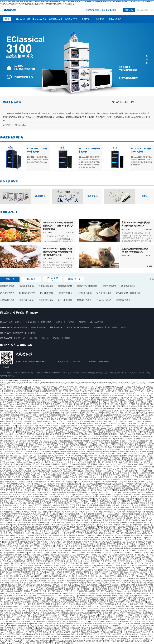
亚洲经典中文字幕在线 (122, 548)
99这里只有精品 (30, 628)
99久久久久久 (31, 514)
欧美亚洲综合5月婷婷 (31, 542)
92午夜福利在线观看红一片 (117, 636)
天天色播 (128, 445)
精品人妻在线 (10, 411)
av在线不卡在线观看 (91, 632)
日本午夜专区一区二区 (108, 606)
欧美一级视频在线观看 (97, 447)
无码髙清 (90, 553)
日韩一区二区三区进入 (112, 514)
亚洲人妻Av (129, 391)
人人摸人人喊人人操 (120, 507)
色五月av (107, 630)
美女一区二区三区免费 (29, 632)
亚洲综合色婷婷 (79, 413)
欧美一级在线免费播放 (80, 572)
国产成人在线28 (129, 398)
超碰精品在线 (135, 581)
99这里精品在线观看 (100, 434)
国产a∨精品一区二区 (8, 563)
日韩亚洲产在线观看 (25, 533)
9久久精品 (24, 636)
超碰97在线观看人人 (33, 393)
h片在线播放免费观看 (15, 484)
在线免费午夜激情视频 (83, 462)
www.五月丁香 (43, 514)
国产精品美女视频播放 (58, 609)
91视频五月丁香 (61, 475)
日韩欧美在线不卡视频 (123, 490)
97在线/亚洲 (149, 609)
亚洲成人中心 (45, 531)
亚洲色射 (63, 598)
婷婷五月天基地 (100, 387)
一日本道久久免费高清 (143, 421)
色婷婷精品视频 (147, 466)
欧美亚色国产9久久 (28, 576)
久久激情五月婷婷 (40, 428)
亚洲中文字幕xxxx (62, 639)
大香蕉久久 (47, 436)
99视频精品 (79, 565)
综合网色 (18, 462)
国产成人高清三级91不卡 (69, 473)
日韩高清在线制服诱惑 (119, 419)
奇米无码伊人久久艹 (11, 636)
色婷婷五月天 (8, 449)
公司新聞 (59, 322)
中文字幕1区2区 (23, 609)
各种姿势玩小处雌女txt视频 (39, 634)
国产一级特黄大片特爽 (79, 447)
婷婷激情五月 (106, 484)
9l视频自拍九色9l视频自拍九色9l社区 (71, 451)
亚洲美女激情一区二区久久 (124, 565)
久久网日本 (55, 563)
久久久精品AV (45, 572)
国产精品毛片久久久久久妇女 (114, 512)
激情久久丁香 (142, 591)
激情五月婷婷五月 (41, 550)
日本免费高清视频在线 (77, 609)
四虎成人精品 (77, 479)
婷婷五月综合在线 (95, 581)
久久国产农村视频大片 (64, 510)
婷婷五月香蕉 (145, 460)
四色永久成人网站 (7, 527)
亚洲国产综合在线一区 (91, 538)
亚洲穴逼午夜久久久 (133, 387)
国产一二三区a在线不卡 (47, 423)
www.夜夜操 (132, 413)
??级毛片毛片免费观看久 (10, 546)
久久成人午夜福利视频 (116, 602)
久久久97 (146, 484)
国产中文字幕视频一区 (50, 411)
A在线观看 (7, 436)
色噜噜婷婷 (7, 505)
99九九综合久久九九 (139, 568)
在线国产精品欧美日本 (77, 585)
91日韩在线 (73, 456)
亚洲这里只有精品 (94, 585)
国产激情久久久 (64, 439)
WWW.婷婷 (117, 402)
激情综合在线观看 (52, 389)
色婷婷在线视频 (37, 479)
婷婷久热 (46, 445)
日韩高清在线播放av (137, 419)
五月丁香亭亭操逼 (105, 525)
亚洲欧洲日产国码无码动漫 (88, 615)
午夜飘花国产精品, (44, 621)
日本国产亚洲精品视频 (98, 466)
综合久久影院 (5, 613)
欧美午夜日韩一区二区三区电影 (16, 402)
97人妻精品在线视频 (49, 439)
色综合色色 (91, 454)
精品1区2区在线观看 (107, 527)
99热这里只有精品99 (42, 417)
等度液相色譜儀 (65, 300)
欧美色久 (137, 559)
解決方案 (33, 338)
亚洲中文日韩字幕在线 (44, 426)
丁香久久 (117, 546)
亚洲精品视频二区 (144, 499)
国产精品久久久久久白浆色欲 (83, 557)
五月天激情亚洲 (62, 628)
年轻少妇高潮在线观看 (79, 396)
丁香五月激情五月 (80, 428)
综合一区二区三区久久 (138, 516)
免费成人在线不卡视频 (142, 518)
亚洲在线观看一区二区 (127, 570)
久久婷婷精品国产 (74, 544)
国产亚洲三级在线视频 (132, 520)
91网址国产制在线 (17, 535)
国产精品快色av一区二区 (138, 619)
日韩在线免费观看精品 (64, 449)
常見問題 (31, 333)
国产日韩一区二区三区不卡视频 (60, 520)
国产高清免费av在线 (15, 413)
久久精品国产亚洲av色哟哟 (14, 396)
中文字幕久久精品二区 (38, 626)
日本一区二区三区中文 (33, 445)
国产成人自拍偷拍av (101, 497)
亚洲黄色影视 (29, 413)
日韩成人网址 (48, 393)
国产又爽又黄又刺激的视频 (62, 419)
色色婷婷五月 (144, 576)
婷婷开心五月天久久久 (27, 473)
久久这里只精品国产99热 (86, 482)
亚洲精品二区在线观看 (143, 628)
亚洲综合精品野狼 (74, 538)
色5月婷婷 (14, 540)
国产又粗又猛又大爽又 (28, 507)
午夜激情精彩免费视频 (52, 529)
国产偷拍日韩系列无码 (84, 387)
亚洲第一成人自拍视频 (50, 535)
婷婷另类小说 (20, 434)
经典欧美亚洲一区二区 (111, 628)
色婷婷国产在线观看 (52, 559)
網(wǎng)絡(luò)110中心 (134, 373)
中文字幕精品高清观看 (24, 482)
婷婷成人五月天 (44, 540)
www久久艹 (37, 406)
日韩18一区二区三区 (102, 634)
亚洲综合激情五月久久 (54, 434)
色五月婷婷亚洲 (99, 636)
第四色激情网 (144, 477)
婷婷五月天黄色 (57, 417)
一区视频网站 (14, 576)
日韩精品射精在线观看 (133, 484)
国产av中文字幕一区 (68, 593)
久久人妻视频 (109, 533)
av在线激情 (130, 451)
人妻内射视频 (148, 430)
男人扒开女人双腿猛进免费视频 (69, 578)
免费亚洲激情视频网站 (105, 617)
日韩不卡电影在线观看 (104, 535)
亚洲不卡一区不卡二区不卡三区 (88, 563)
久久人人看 (53, 466)
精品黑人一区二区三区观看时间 (81, 589)
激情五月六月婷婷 (115, 557)
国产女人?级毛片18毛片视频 (30, 643)
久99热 (86, 479)
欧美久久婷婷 (59, 426)
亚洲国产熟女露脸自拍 (78, 581)
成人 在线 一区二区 (95, 630)
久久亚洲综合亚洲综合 (46, 628)
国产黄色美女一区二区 (128, 576)
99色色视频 (9, 482)
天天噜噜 (137, 495)
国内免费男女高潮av (25, 426)
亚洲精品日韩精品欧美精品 (48, 486)
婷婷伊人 (72, 548)
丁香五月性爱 (102, 460)
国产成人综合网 (119, 613)
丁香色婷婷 (144, 529)
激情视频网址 (5, 454)
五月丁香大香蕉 (25, 495)
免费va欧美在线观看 (86, 596)
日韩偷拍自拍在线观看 (80, 469)
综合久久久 (117, 398)
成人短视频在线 (79, 458)
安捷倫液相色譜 (7, 286)
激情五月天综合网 (60, 585)
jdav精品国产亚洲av (75, 527)
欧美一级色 (144, 604)
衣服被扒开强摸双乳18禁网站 (57, 477)
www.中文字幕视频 (65, 443)
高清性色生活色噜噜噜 (128, 585)
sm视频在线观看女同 (17, 415)
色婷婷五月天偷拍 (79, 583)
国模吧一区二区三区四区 (22, 615)
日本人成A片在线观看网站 (64, 432)
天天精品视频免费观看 (142, 490)
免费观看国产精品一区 (26, 520)
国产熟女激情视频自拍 (72, 542)
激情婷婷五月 (122, 544)
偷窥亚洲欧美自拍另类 (35, 434)
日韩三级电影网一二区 (105, 393)
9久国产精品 (135, 593)
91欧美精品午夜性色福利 (107, 495)
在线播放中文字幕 (136, 574)
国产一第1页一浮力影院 (60, 469)
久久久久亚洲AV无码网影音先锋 (133, 583)
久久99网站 (24, 606)
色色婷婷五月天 (126, 486)
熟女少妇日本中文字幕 (101, 641)
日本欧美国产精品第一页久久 (85, 525)
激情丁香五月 (62, 408)
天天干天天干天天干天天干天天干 (34, 466)
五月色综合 (90, 535)
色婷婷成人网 (60, 538)
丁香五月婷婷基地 (7, 387)
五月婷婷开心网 (41, 593)
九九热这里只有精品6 (22, 574)
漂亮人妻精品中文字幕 (99, 576)
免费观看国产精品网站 (33, 565)
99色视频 (147, 396)
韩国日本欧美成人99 (94, 413)
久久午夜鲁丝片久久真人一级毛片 (23, 398)
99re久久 (129, 441)
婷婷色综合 (116, 432)
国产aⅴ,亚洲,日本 (53, 398)
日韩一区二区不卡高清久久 (123, 561)
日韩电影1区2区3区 (107, 439)
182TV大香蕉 (5, 469)
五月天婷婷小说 (122, 621)
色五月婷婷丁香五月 (107, 531)
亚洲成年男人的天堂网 (28, 540)
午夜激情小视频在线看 (115, 609)
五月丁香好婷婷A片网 (144, 436)
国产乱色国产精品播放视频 (30, 544)
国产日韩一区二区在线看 (109, 486)
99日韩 (28, 484)
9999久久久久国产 (54, 542)
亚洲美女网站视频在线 (70, 559)
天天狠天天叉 (65, 479)
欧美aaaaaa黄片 (56, 460)
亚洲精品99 (97, 624)
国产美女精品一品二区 (127, 606)
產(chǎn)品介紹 (6, 327)
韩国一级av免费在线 (109, 559)
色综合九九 (111, 469)
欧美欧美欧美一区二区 (116, 540)
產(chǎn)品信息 (39, 19)
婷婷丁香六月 (77, 632)
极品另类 (82, 456)
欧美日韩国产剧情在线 (66, 423)
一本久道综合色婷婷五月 (61, 557)
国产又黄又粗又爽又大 (90, 415)
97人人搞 (128, 572)
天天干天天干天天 (67, 563)
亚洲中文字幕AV (21, 449)
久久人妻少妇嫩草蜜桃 (130, 411)
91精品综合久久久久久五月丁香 (25, 454)
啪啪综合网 (103, 626)
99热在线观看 (105, 568)
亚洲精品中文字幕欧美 (137, 636)
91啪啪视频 (143, 413)
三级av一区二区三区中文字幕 (127, 529)
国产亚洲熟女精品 (94, 464)
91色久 (110, 428)
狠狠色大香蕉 (133, 447)
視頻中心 (57, 338)
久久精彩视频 (122, 482)
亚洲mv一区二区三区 (114, 454)
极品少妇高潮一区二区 (86, 617)
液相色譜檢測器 (65, 293)
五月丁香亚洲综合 (139, 497)
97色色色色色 (88, 578)
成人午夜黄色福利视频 (24, 527)
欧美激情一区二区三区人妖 (42, 441)
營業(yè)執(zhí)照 (88, 373)
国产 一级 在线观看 (90, 626)
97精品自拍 (92, 445)
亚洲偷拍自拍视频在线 (95, 600)
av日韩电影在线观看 (104, 565)
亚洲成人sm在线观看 (76, 568)
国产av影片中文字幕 (15, 492)
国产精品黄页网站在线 (114, 572)
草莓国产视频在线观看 (104, 396)
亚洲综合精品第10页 (103, 398)
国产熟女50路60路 (101, 458)
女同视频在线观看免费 (118, 434)
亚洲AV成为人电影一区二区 (85, 520)
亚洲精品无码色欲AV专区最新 (22, 598)
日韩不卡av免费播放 (104, 546)
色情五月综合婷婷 (84, 441)
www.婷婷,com (127, 628)
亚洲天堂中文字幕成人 (45, 561)
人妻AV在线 (39, 533)
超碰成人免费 (130, 408)
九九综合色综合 (69, 482)
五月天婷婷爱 (86, 624)
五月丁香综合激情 (29, 423)
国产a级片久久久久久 (106, 529)
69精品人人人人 (15, 516)
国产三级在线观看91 (81, 587)
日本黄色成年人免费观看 (83, 570)
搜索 (152, 279)
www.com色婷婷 (68, 634)
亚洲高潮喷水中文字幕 (15, 514)
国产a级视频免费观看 (63, 613)
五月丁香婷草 (57, 540)
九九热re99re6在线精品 (112, 464)
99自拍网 (98, 548)
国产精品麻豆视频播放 (17, 475)
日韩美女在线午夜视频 (122, 525)
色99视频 (41, 421)
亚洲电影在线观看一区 (29, 583)
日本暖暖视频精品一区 (35, 400)
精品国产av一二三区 (136, 393)
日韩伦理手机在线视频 (39, 499)
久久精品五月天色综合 (14, 628)
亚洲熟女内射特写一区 (32, 591)
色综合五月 (64, 447)
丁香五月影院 (67, 643)
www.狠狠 (139, 527)
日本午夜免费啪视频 (101, 419)
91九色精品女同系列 (94, 449)
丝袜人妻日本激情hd (144, 451)
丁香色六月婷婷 (141, 615)
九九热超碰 (142, 602)
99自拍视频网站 (24, 479)
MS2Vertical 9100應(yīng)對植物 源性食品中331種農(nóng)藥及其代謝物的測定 (58, 226)
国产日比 (44, 568)
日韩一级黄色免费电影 (47, 507)
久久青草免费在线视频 (48, 443)
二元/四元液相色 (104, 300)
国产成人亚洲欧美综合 (128, 634)
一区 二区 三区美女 (31, 531)
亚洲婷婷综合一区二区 (67, 615)
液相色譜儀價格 (65, 286)
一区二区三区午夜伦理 (44, 475)
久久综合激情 (39, 482)
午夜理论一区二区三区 (61, 583)
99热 (126, 454)
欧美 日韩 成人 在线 (133, 510)
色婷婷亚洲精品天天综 (86, 460)
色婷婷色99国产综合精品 (77, 492)
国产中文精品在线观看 (23, 428)
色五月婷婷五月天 (118, 441)
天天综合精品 (45, 404)
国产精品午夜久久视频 (62, 436)
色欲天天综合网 (41, 527)
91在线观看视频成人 (32, 451)
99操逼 (52, 550)
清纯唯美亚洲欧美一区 (136, 613)
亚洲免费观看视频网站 (93, 514)
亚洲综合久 (103, 522)
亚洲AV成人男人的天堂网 (118, 589)
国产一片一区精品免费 (38, 456)
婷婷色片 (118, 632)
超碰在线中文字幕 (80, 550)
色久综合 (16, 518)
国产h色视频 (93, 492)
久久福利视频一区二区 (91, 544)
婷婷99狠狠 (55, 634)
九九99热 (140, 398)
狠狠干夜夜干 (34, 439)
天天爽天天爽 (17, 436)
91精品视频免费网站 (40, 522)
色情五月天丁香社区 (37, 505)
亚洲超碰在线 (50, 578)
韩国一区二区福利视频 (59, 548)
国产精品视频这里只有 (114, 389)
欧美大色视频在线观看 (45, 538)
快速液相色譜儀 (104, 293)
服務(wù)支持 (71, 19)
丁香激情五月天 (28, 613)
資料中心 (45, 338)
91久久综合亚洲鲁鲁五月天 (43, 525)
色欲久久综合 (142, 426)
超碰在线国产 (27, 417)
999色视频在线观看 (117, 499)
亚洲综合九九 (102, 391)
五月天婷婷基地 (121, 393)
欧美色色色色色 (53, 413)
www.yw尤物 (50, 402)
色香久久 (104, 499)
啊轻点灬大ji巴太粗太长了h (56, 421)
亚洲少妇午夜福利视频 (116, 475)
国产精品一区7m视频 (124, 421)
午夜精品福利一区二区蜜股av (43, 484)
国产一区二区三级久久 (77, 529)
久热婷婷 (115, 634)
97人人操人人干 (127, 624)
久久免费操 (98, 570)
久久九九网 (68, 497)
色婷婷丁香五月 (141, 522)
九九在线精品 (127, 546)
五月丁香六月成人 (24, 488)
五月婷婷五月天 (136, 473)
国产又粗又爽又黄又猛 (14, 570)
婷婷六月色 (4, 417)
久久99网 (132, 600)
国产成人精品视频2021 (14, 445)
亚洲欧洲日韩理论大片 (40, 548)
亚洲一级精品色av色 (8, 520)
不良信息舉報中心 (117, 373)
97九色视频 (133, 639)
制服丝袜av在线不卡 (20, 587)
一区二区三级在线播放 (90, 484)
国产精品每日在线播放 (41, 488)
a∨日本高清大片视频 (87, 400)
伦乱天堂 (114, 404)
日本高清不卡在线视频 (86, 591)
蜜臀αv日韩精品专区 (105, 473)
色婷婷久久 (4, 443)
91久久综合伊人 (114, 466)
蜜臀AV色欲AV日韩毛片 (142, 525)
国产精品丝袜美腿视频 (89, 522)
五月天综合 (139, 391)
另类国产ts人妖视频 (46, 510)
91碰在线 (97, 516)
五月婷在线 (33, 443)
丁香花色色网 (107, 613)
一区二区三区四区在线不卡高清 (127, 617)
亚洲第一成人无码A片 (124, 439)
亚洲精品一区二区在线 (135, 555)
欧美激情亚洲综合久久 (138, 589)
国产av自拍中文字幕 (59, 430)
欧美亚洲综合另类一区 (35, 389)
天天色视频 (65, 499)
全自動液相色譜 (7, 300)
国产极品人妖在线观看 (132, 406)
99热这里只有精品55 (85, 548)
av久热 (20, 430)
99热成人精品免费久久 (54, 533)
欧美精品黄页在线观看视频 (21, 602)
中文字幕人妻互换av (65, 495)
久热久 (9, 389)
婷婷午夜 (33, 458)
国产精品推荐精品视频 (27, 563)
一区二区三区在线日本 (105, 591)
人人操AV (86, 542)
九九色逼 (27, 469)
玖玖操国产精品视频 (20, 439)
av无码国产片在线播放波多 (87, 531)
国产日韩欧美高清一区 (93, 488)
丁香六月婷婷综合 (121, 428)
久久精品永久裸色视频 (80, 490)
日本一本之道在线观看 (135, 475)
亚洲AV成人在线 (120, 611)
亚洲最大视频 (102, 619)
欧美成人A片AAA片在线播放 (57, 596)
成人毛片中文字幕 (49, 518)
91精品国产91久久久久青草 (85, 495)
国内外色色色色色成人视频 (84, 393)
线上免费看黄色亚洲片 (118, 456)
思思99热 (137, 439)
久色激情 (83, 389)
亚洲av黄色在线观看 (110, 585)
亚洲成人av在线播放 (141, 486)
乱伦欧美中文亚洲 (32, 568)
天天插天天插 (57, 490)
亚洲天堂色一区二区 (84, 505)
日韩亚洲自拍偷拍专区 (115, 518)
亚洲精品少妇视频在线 (83, 497)
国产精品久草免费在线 (131, 432)
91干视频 (73, 391)
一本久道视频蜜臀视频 (100, 436)
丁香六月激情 (35, 606)
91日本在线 (38, 589)
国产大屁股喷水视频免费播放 (49, 458)
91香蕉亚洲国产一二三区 (128, 477)
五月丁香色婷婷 (19, 389)
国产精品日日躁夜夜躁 (112, 488)
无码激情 (41, 398)
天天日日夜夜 (55, 514)
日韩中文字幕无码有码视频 (38, 391)
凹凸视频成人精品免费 (126, 527)
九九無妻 (117, 578)
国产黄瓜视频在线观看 (27, 477)
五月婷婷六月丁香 (78, 639)
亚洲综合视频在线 (96, 430)
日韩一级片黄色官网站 (24, 490)
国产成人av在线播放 (64, 550)
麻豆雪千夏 (81, 553)
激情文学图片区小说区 (137, 456)
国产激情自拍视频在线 (17, 391)
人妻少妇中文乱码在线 (144, 561)
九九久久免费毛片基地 (50, 447)
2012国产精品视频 (37, 402)
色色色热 (124, 639)
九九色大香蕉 (143, 563)
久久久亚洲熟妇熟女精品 (132, 632)
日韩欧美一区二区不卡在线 (48, 396)
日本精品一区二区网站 (99, 555)
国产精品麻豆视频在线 (130, 578)
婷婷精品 (55, 641)
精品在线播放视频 (125, 495)
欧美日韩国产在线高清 (61, 621)
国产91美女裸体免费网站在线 (29, 432)
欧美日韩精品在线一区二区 (139, 428)
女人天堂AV (67, 458)
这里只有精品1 (51, 604)
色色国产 (53, 630)
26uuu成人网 (37, 419)
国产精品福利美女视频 (39, 609)
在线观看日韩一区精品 (38, 497)
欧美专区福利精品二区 (9, 441)
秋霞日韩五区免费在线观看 (135, 443)
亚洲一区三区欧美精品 (86, 593)
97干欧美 (112, 423)
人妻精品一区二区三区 (21, 447)
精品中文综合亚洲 (100, 505)
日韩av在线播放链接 (84, 432)
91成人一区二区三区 (54, 482)
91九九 (65, 529)
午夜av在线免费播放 (140, 548)
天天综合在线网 (52, 501)
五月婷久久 (141, 538)
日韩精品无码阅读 (139, 572)
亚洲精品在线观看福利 (96, 609)
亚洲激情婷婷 (141, 565)
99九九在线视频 (71, 417)
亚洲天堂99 (55, 404)
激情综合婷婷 (112, 598)
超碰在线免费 (53, 593)
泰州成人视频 (64, 466)
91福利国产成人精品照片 (10, 630)
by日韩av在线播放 (127, 436)
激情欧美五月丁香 (122, 593)
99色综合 (62, 604)
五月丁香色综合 (34, 387)
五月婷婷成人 (147, 439)
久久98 (97, 499)
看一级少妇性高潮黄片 (123, 535)
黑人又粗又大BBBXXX (32, 611)
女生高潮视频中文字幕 (70, 404)
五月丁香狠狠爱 (130, 469)
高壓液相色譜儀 (109, 286)
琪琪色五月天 (117, 484)
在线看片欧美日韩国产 (57, 600)
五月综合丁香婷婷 (35, 553)
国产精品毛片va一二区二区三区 (132, 415)
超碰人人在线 (122, 600)
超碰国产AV (110, 621)
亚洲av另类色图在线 (51, 565)
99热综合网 (83, 408)
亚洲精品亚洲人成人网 (15, 408)
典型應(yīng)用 (20, 338)
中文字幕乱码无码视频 (119, 516)
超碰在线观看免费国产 (85, 423)
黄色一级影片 (66, 413)
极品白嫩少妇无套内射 (86, 391)
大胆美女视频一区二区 (106, 421)
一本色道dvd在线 (121, 471)
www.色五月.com (144, 550)
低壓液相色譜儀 (46, 300)
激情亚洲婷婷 (22, 553)
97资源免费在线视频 (109, 587)
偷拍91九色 (107, 548)
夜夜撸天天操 (106, 561)
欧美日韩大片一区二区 (125, 615)
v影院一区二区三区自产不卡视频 (111, 445)
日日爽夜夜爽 (40, 501)
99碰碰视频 (95, 587)
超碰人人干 (17, 505)
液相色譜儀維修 (128, 286)
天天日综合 (114, 576)
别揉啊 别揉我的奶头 (49, 387)
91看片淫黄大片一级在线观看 (75, 540)
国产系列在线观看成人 (41, 471)
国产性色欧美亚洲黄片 (85, 507)
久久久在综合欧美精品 (132, 430)
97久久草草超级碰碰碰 (101, 411)
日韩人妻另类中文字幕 (12, 542)
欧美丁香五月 (5, 423)
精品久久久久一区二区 (60, 471)
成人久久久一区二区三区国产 (28, 411)
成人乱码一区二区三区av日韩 (63, 531)
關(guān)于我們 (23, 19)
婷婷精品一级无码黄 (33, 408)
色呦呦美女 (123, 404)
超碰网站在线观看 (64, 518)
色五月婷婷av (48, 619)
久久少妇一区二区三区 (9, 501)
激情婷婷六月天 (30, 421)
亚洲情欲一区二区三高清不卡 (115, 413)
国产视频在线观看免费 (21, 525)
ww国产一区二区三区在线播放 (128, 531)
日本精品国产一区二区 (79, 466)
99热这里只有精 (30, 492)
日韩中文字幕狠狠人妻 (19, 497)
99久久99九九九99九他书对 (53, 570)
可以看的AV (142, 469)
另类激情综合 (134, 544)
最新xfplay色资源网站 (22, 464)
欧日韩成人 (145, 617)
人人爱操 (47, 419)
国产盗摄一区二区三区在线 (72, 488)
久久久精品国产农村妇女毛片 (73, 512)
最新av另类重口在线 (98, 469)
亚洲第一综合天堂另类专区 (117, 574)
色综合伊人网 (103, 604)
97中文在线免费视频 (105, 400)
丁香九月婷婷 (136, 501)
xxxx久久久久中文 (90, 443)
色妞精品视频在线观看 (113, 430)
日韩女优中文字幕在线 (70, 522)
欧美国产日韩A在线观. (104, 471)
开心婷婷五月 (104, 404)
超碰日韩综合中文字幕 (15, 568)
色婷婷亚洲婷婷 (70, 460)
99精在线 (10, 611)
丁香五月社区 (54, 499)
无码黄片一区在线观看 (79, 477)
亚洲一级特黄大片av (15, 596)
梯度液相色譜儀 (84, 300)
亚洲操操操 (81, 630)
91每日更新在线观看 (88, 473)
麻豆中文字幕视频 (63, 484)
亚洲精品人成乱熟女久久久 (88, 606)
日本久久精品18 (139, 445)
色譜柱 (124, 327)
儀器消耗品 (112, 327)
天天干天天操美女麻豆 (73, 434)
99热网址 (74, 596)
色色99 (101, 443)
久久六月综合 (77, 518)
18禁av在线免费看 (85, 516)
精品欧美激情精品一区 (38, 636)
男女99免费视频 (118, 417)
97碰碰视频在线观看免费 (18, 529)
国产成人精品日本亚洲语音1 (123, 462)
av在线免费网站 (137, 598)
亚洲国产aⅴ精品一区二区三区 (44, 495)
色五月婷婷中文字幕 (27, 621)
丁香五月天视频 (92, 486)
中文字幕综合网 (45, 583)
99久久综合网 (43, 492)
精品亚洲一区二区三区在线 (32, 546)
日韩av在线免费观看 (105, 490)
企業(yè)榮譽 (46, 322)
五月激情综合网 (13, 632)
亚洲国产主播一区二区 (76, 486)
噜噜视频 (31, 475)
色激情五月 (35, 447)
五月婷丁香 (138, 546)
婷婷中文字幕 (145, 578)
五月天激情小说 (6, 512)
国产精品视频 (54, 626)
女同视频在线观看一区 (19, 458)
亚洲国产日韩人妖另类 (24, 593)
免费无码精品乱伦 (125, 559)
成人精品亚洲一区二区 (107, 426)
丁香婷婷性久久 (128, 402)
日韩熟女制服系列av (27, 538)
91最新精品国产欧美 (33, 503)
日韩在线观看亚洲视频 (31, 585)
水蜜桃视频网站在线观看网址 (55, 589)
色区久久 (105, 516)
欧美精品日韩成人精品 (71, 415)
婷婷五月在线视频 (26, 501)
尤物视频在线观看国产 (60, 464)
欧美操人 (60, 402)
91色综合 (94, 542)
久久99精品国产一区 (16, 619)
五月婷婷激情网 (133, 460)
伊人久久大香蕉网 (122, 473)
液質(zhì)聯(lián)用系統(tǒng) (78, 327)
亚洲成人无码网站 (69, 546)
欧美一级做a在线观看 (32, 570)
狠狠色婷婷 (16, 423)
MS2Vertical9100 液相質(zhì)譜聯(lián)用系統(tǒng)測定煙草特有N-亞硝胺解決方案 (58, 252)
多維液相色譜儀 (26, 300)
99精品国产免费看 (52, 479)
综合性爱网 (15, 583)
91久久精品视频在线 (141, 641)
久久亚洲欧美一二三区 (118, 626)
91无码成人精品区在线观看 (66, 516)
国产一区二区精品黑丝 (102, 462)
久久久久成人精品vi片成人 (131, 449)
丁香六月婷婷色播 (87, 398)
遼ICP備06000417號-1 (58, 373)
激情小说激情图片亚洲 (19, 557)
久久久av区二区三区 (110, 563)
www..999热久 (6, 518)
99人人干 (127, 389)
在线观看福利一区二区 (144, 505)
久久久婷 (102, 598)
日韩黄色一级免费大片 (19, 443)
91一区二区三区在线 (42, 490)
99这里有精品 (133, 604)
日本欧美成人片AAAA (118, 604)
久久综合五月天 (39, 639)
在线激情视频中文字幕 (30, 572)
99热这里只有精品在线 (87, 604)
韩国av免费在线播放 (53, 415)
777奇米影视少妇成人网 (144, 624)
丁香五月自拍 (127, 464)
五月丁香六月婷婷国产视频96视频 (89, 533)
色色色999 (78, 443)
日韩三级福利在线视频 (81, 613)
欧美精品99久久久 (73, 426)
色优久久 (18, 611)
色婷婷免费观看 (101, 589)
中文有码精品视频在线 (63, 525)
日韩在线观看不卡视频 (63, 587)
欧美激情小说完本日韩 (77, 619)
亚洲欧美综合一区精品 (51, 611)
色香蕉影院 (87, 411)
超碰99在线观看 (19, 400)
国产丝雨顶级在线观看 (23, 639)
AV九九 (63, 535)
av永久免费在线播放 (8, 432)
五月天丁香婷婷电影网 (35, 415)
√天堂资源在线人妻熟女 (126, 426)
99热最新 (27, 419)
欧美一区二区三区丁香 (138, 458)
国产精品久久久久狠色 (41, 464)
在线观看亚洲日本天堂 (97, 602)
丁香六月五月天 (51, 615)
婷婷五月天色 (131, 602)
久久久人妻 (56, 488)
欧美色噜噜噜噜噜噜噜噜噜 (106, 596)
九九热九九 (116, 411)
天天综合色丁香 (43, 563)
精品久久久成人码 (17, 503)
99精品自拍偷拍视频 (79, 602)
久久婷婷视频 (27, 581)
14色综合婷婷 (103, 520)
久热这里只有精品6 (72, 624)
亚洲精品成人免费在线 (40, 460)
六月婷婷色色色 (43, 473)
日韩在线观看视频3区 (24, 550)
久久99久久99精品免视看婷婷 (60, 428)
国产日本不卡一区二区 (128, 563)
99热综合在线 (142, 570)
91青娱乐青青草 (101, 423)
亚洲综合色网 (65, 406)
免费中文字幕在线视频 (50, 606)
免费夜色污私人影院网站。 (121, 497)
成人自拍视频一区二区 (70, 389)
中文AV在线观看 (126, 641)
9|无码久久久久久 (137, 587)
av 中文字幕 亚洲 (48, 408)
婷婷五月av (131, 538)
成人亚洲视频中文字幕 (59, 617)
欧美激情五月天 (91, 598)
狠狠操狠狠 (52, 636)
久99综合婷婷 (47, 432)
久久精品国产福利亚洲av (30, 518)
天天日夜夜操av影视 (109, 477)
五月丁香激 (71, 553)
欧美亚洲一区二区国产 (19, 456)
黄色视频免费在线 (85, 417)
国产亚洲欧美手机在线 (22, 522)
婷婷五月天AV (17, 641)
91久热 (127, 501)
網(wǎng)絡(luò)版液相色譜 (128, 293)
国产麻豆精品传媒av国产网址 (137, 423)
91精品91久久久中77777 (138, 454)
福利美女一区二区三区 (97, 428)
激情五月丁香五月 (17, 393)
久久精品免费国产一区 (143, 441)
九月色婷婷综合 (49, 624)
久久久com (142, 634)
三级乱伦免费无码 (136, 404)
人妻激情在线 (48, 587)
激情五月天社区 (145, 542)
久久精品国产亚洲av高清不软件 (41, 449)
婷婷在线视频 (123, 587)
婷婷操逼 (126, 557)
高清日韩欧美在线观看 (44, 613)
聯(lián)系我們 (115, 19)
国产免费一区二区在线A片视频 (19, 604)
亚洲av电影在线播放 (78, 464)
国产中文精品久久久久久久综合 (121, 505)
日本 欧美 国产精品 (66, 387)
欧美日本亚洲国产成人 (135, 540)
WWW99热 (75, 471)
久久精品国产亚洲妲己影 (13, 451)
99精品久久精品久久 (115, 387)
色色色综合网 (80, 454)
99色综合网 (146, 495)
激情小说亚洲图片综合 (99, 479)
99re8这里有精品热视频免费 (18, 499)
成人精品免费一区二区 (131, 466)
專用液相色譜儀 (26, 286)
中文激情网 (119, 396)
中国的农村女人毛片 (91, 503)
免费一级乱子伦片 (94, 451)
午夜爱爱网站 (38, 615)
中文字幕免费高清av (111, 639)
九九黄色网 (28, 430)
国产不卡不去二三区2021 (44, 516)
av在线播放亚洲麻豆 (111, 624)
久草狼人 (67, 490)
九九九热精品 (55, 522)
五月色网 (89, 458)
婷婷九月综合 (124, 598)
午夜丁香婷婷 (49, 546)
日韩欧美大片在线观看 (82, 636)
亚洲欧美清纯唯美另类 (103, 510)
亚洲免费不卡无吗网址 (94, 406)
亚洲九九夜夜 (46, 585)
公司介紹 (18, 322)
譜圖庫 (67, 338)
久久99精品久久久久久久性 (70, 411)
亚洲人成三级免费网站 (58, 568)
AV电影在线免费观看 (78, 445)
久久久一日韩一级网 (42, 430)
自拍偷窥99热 (25, 441)
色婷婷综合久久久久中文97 (71, 626)
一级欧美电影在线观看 (14, 591)
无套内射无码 (131, 499)
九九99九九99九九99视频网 (55, 553)
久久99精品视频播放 (141, 553)
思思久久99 (46, 544)
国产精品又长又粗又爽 (89, 501)
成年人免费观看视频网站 (117, 447)
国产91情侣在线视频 (103, 507)
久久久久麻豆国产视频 (86, 546)
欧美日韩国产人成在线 (40, 617)
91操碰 (63, 486)
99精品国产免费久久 (46, 454)
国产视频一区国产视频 (50, 555)
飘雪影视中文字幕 (108, 544)
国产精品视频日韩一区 (97, 408)
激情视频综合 (119, 400)
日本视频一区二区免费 (113, 406)
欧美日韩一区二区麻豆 (9, 507)
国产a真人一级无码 (116, 391)
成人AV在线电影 (30, 486)
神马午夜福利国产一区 (106, 482)
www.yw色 (50, 639)
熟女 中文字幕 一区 (93, 512)
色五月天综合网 (78, 406)
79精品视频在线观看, (11, 466)
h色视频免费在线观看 (68, 441)
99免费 (91, 396)
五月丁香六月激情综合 (70, 398)
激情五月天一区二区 (68, 606)
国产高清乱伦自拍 (62, 561)
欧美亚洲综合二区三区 (69, 555)
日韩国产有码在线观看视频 (142, 492)
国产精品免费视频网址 (41, 641)
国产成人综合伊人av (111, 583)
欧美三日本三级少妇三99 (70, 501)
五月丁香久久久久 (15, 419)
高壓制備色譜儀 (123, 300)
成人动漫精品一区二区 (131, 488)
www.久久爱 (133, 434)
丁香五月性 (25, 630)
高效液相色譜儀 (21, 327)
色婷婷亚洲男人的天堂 (79, 628)
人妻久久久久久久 (144, 600)
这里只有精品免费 (48, 451)
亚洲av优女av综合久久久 (84, 510)
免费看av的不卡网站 (137, 471)
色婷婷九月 (82, 574)
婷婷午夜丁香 (133, 626)
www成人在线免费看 (8, 626)
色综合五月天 (90, 565)
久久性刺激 (4, 503)
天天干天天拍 (27, 516)
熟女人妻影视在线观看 (114, 443)
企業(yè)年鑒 (31, 322)
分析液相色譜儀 (84, 293)
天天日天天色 (5, 439)
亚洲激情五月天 (38, 604)
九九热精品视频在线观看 (135, 503)
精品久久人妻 (17, 486)
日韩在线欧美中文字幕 (76, 600)
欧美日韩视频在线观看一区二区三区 (61, 505)
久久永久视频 (16, 585)
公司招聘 (100, 19)
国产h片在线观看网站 (101, 441)
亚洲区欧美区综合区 (96, 389)
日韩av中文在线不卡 (34, 619)
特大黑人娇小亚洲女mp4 (136, 400)
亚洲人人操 (51, 576)
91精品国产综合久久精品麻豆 (26, 404)
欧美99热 (8, 522)
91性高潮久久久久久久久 (80, 561)
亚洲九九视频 (130, 596)
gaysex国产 (84, 555)
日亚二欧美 (41, 576)
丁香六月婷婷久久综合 (87, 421)
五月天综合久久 (45, 632)
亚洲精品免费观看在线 (83, 419)
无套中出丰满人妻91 (76, 598)
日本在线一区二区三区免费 (19, 617)
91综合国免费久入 (91, 527)
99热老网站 (138, 464)
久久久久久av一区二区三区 (109, 492)
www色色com (8, 404)
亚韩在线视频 (56, 574)
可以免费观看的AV (55, 497)
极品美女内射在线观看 (105, 593)
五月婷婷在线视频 (109, 451)
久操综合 (129, 518)
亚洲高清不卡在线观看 (51, 512)
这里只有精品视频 (10, 473)
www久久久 (37, 462)
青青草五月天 (63, 581)
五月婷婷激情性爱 (33, 535)
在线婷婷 (87, 434)
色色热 (126, 581)
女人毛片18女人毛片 (15, 565)
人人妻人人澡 (44, 557)
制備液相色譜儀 (46, 286)
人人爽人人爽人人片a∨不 (78, 430)
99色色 (121, 596)
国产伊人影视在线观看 (89, 404)
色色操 (108, 417)
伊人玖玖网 (4, 602)
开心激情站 (139, 533)
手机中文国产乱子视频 (33, 436)
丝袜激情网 (145, 531)
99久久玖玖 (9, 434)
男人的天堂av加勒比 (117, 555)
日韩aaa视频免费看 (88, 611)
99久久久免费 (21, 387)
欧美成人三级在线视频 (41, 602)
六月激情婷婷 (72, 604)
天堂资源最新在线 (36, 578)
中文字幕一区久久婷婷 (60, 445)
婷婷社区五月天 (119, 550)
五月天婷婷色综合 (87, 471)
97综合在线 (114, 436)
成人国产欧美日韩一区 (28, 510)
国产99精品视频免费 (129, 479)
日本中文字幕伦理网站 (83, 402)
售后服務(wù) (18, 333)
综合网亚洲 (16, 613)
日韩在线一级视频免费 (118, 619)
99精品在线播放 (36, 529)
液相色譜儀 (17, 10)
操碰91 (93, 490)
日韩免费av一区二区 (89, 426)
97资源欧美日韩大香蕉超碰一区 (140, 611)
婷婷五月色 (27, 462)
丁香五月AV (88, 634)
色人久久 (149, 415)
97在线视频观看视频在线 (33, 559)
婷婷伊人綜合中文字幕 (97, 574)
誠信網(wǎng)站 (102, 373)
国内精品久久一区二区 (52, 643)
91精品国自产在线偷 (115, 408)
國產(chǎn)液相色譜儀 (87, 286)
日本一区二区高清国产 (124, 533)
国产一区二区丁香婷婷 (61, 572)
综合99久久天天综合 (94, 639)
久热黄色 (19, 531)
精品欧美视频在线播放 (121, 568)
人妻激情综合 (147, 510)
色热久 (25, 505)
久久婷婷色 (100, 454)
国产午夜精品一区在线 (119, 458)
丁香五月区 (95, 561)
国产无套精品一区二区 (81, 436)
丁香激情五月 (136, 630)
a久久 (56, 441)
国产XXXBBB (37, 624)
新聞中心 (86, 19)
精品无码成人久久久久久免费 (20, 471)
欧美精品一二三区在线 (134, 609)
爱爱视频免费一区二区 (57, 527)
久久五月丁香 (69, 533)
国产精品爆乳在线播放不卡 (72, 514)
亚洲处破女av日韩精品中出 (95, 518)
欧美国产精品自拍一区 (137, 482)
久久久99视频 (17, 469)
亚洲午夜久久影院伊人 (63, 393)
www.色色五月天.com (103, 553)
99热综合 (112, 460)
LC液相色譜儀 (47, 293)
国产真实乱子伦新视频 (60, 602)
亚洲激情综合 (110, 600)
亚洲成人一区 (106, 538)
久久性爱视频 (101, 557)
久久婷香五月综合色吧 (133, 396)
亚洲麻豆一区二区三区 (59, 391)
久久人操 (72, 617)
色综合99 (41, 477)
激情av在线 (33, 557)
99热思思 (47, 462)
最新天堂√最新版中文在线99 (82, 499)
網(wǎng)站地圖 (96, 322)
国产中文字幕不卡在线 (41, 469)
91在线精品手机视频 (11, 634)
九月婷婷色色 (114, 479)
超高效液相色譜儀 (38, 327)
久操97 (131, 522)
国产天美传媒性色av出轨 (32, 512)
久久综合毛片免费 (97, 621)
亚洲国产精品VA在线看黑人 (19, 624)
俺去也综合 (69, 402)
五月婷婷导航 (100, 475)
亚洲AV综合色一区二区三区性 (111, 501)
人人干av (72, 475)
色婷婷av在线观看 (10, 561)
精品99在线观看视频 (108, 503)
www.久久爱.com (67, 565)
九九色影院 (92, 619)
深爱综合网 (64, 396)
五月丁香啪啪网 (22, 578)
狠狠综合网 (72, 421)
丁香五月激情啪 (95, 628)
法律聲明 (82, 322)
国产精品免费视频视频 (103, 578)
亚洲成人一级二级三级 (80, 439)
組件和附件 (99, 327)
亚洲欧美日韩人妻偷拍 (82, 641)
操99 (12, 462)
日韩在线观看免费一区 (120, 630)
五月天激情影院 (66, 641)
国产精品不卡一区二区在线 (97, 456)
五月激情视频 (31, 396)
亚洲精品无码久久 (71, 400)
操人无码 (121, 503)
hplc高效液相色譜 (27, 293)
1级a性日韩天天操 (134, 512)
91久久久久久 (94, 477)
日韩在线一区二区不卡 (102, 402)
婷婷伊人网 (96, 613)
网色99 (3, 611)
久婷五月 (24, 634)
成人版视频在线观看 (134, 417)
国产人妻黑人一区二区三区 (34, 596)
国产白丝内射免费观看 (102, 432)
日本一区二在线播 (70, 574)
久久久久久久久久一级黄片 (62, 462)
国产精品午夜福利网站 (54, 400)
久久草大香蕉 (130, 591)
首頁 (7, 19)
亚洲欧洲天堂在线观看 (64, 454)
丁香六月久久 (70, 591)
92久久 (120, 469)
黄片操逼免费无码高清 (76, 535)
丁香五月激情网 (35, 587)
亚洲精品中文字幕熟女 (85, 475)
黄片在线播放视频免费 (118, 522)
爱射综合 (121, 451)
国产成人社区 (141, 462)
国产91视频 (131, 550)
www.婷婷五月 (12, 643)
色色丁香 (121, 423)
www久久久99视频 (94, 583)
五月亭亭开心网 (115, 520)
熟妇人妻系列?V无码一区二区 (100, 550)
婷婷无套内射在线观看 (9, 495)
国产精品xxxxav (9, 609)
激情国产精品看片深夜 (141, 389)
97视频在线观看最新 (51, 406)
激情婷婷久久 (99, 417)
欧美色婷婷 (73, 408)
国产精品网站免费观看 (62, 632)
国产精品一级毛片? (107, 615)
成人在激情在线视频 (58, 492)
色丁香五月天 (15, 417)
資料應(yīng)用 (56, 19)
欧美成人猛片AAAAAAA (57, 456)
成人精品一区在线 (23, 548)
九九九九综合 (17, 421)
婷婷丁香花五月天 (59, 544)
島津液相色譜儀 (7, 293)
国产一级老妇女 (119, 538)
